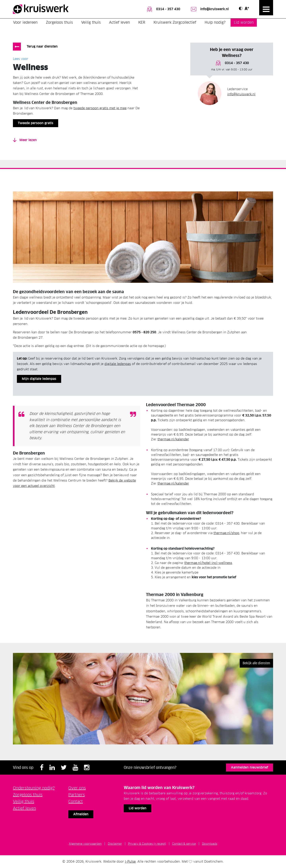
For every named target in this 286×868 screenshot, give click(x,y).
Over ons (77, 788)
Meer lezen (25, 140)
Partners (77, 795)
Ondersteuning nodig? (34, 788)
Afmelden (81, 814)
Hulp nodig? (215, 22)
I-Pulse (130, 862)
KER (142, 22)
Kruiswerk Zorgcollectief (175, 22)
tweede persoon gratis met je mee (100, 108)
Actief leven (119, 22)
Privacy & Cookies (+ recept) (147, 844)
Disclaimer (115, 844)
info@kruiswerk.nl (209, 9)
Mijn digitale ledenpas (39, 379)
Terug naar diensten (42, 46)
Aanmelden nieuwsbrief (250, 767)
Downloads (210, 844)
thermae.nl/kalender (173, 439)
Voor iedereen (25, 22)
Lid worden (244, 22)
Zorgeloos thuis (59, 22)
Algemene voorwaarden (85, 844)
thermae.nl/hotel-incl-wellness (208, 563)
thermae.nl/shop (226, 533)
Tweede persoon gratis (36, 123)
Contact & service (184, 844)
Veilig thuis (91, 22)
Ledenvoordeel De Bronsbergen (50, 312)
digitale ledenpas (118, 364)
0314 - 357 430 (163, 9)
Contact (76, 802)
